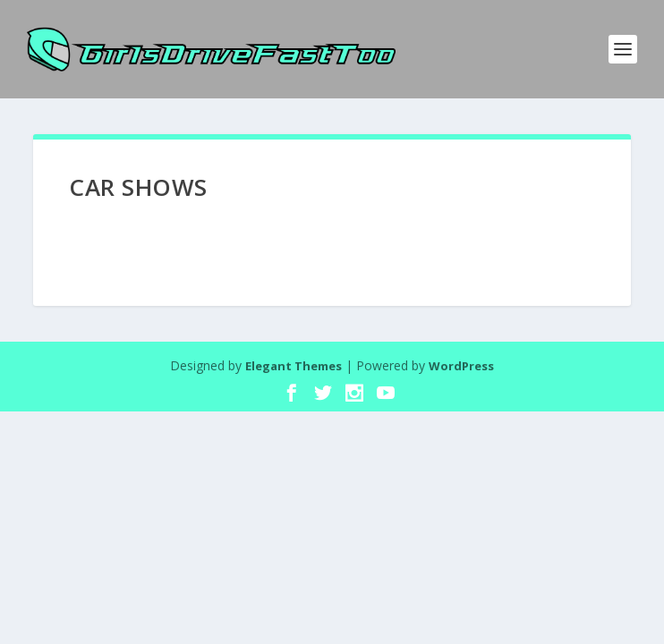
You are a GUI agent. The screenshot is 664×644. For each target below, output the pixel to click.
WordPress (461, 366)
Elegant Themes (294, 366)
